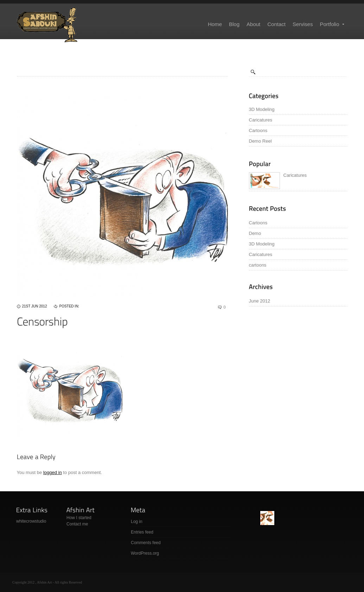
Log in (137, 522)
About (253, 24)
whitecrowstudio (31, 521)
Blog (234, 24)
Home (215, 24)
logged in (53, 472)
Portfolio (332, 24)
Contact (276, 24)
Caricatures (261, 120)
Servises (303, 24)
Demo (255, 233)
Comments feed (146, 543)
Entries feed (142, 532)
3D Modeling (262, 109)
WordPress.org (145, 553)
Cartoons (258, 130)
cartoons (258, 265)
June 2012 (260, 301)
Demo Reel (260, 141)
